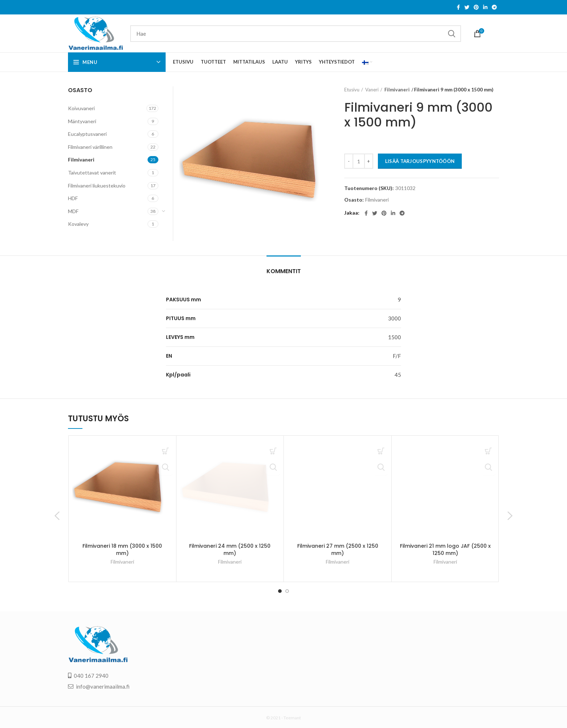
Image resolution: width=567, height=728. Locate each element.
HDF (73, 198)
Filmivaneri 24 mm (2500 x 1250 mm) (230, 550)
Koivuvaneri (81, 108)
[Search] (296, 34)
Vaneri (372, 90)
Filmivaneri (396, 90)
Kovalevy (78, 224)
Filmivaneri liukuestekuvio (97, 186)
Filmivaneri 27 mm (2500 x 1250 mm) (338, 550)
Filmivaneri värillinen (90, 147)
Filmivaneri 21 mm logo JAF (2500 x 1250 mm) (445, 550)
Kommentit (284, 271)
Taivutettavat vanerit (92, 173)
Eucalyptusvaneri (87, 134)
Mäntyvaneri (82, 121)
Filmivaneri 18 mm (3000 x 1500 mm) (122, 550)
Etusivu (352, 90)
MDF (73, 211)
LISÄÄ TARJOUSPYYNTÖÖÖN (420, 161)
